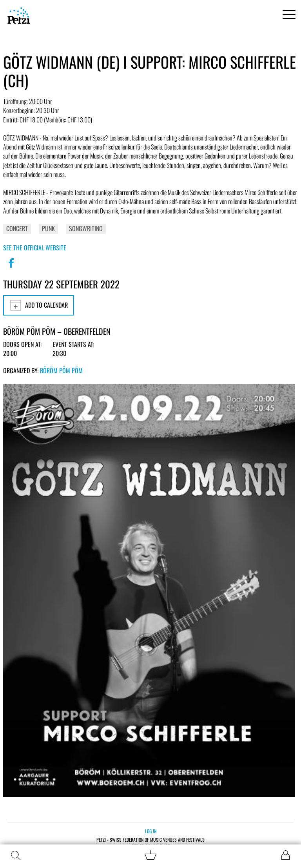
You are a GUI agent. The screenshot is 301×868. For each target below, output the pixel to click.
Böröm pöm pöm (61, 370)
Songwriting (86, 228)
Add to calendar (39, 305)
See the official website (35, 248)
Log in (151, 831)
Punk (48, 228)
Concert (17, 228)
